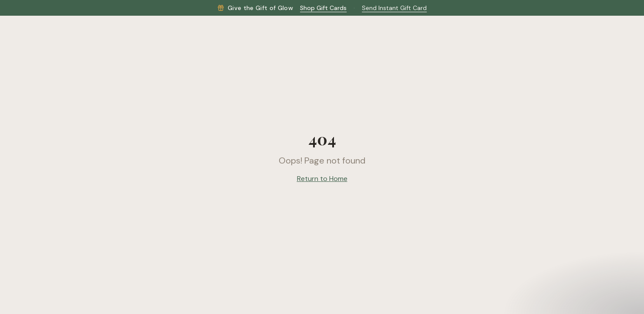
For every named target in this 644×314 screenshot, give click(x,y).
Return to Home (322, 179)
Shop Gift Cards (323, 8)
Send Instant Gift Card (394, 8)
